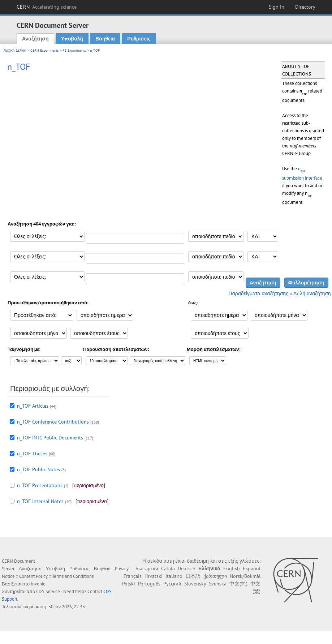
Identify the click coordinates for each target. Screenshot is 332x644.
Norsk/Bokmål (245, 576)
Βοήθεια (105, 39)
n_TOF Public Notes (38, 469)
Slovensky (195, 584)
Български (147, 568)
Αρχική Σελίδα (15, 50)
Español (252, 568)
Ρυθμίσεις (139, 39)
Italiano (174, 576)
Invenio (38, 584)
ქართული (215, 576)
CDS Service (48, 591)
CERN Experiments (44, 50)
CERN (47, 7)
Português (149, 584)
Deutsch (187, 568)
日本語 (193, 576)
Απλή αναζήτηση (312, 293)
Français (133, 576)
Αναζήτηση (35, 39)
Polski (129, 584)
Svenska (218, 584)
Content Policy (33, 576)
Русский (172, 584)
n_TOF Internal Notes (40, 501)
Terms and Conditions (73, 576)
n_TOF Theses (32, 454)
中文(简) (238, 584)
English (232, 568)
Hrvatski (154, 576)
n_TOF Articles (33, 406)
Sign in (277, 7)
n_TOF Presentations (40, 485)
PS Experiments (74, 50)
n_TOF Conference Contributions (53, 422)
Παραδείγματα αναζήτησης (258, 293)
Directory (305, 7)
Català (168, 568)
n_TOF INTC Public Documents (50, 438)
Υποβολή (72, 39)
